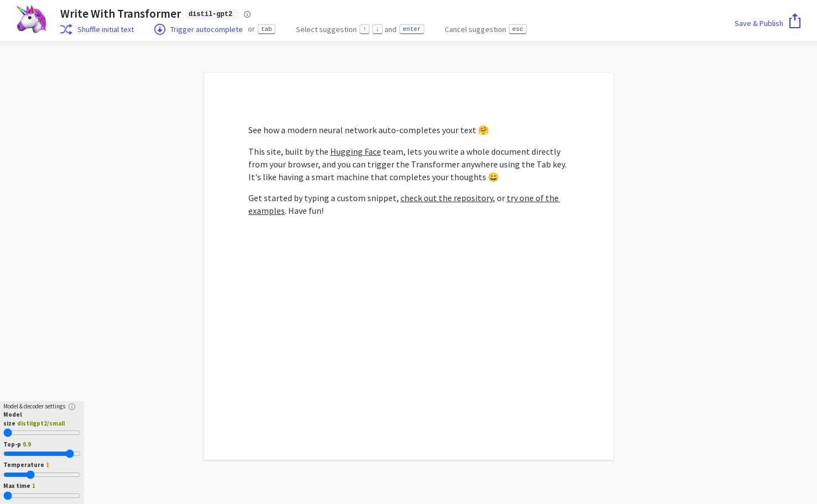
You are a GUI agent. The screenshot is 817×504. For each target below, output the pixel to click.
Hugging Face (356, 151)
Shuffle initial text (97, 29)
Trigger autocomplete (199, 29)
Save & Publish (767, 23)
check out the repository (447, 198)
